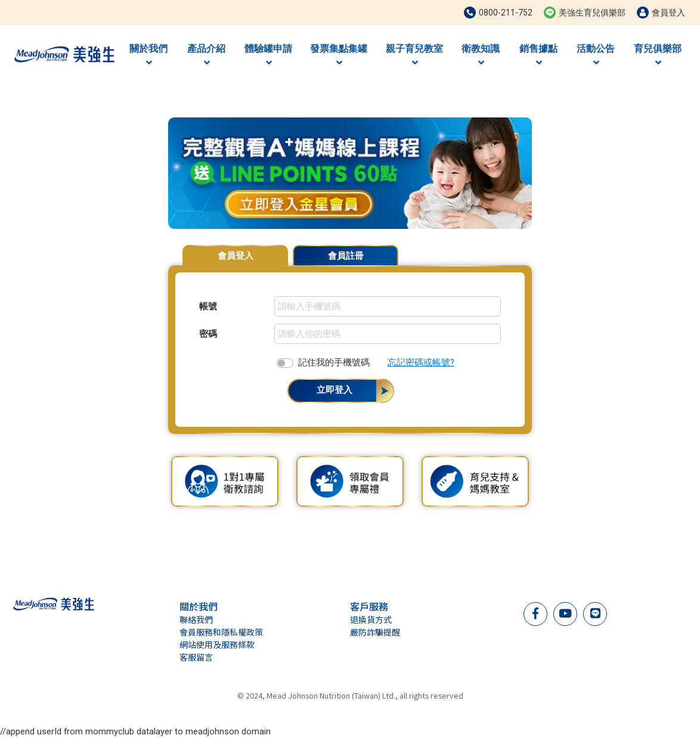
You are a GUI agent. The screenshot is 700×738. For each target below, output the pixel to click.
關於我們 (148, 55)
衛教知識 (481, 55)
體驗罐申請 (268, 55)
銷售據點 (538, 55)
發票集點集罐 (339, 55)
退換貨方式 (371, 619)
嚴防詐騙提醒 (375, 632)
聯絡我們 (196, 619)
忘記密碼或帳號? (421, 362)
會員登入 (236, 256)
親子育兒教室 (414, 55)
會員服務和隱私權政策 (221, 632)
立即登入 (334, 390)
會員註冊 (346, 256)
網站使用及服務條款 (217, 644)
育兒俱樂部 (658, 55)
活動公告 (596, 55)
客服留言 (196, 657)
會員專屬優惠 (502, 250)
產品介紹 (206, 55)
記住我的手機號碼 (334, 362)
